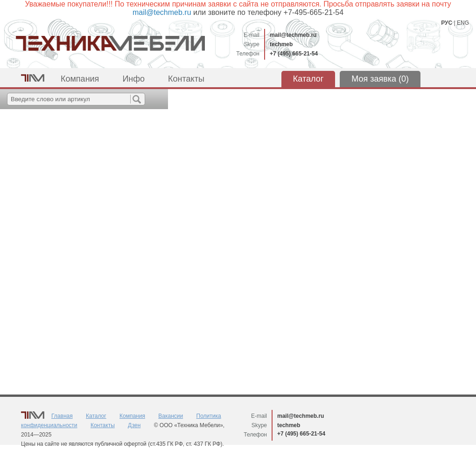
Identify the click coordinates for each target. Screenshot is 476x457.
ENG (463, 23)
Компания (80, 79)
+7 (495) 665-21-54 (294, 54)
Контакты (186, 79)
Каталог (308, 79)
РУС (447, 23)
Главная (62, 416)
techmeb (281, 44)
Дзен (134, 425)
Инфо (133, 79)
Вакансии (171, 416)
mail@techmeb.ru (293, 35)
